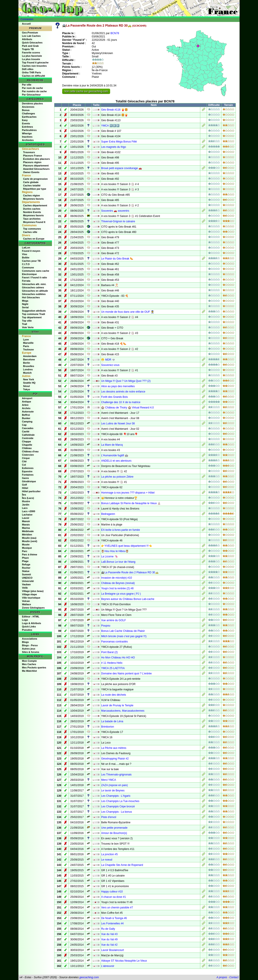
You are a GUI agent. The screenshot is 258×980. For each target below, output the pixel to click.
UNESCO (27, 578)
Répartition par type (35, 189)
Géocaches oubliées (34, 294)
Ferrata (26, 281)
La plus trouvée (31, 59)
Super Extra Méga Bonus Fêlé (119, 142)
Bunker (26, 418)
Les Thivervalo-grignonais (116, 775)
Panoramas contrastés (114, 642)
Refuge (26, 564)
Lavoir (26, 518)
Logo (25, 620)
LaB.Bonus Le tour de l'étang (118, 562)
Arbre (25, 405)
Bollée (26, 258)
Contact (234, 977)
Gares (25, 478)
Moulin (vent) (30, 541)
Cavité (26, 431)
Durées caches (32, 209)
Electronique (29, 274)
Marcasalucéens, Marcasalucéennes (123, 711)
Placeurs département (36, 166)
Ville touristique (31, 598)
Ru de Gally (108, 929)
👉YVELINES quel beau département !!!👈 (126, 546)
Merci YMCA (108, 780)
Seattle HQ (29, 383)
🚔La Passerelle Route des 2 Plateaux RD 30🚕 (130, 572)
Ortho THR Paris (32, 72)
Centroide (28, 438)
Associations (30, 639)
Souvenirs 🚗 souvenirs (115, 211)
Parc (25, 551)
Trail (25, 324)
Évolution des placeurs (36, 159)
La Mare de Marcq (112, 445)
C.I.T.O (26, 264)
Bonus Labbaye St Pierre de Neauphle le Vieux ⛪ (131, 503)
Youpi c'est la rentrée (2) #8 (117, 588)
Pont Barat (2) (109, 652)
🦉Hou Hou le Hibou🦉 (115, 551)
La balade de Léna (112, 721)
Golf (24, 485)
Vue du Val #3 (109, 934)
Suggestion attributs (34, 311)
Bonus (26, 110)
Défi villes (28, 69)
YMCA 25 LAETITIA (113, 668)
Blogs (25, 642)
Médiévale (28, 531)
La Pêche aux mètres (114, 748)
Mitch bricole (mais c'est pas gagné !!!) (124, 636)
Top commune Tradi (34, 314)
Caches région (32, 195)
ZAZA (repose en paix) (114, 785)
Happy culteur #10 (112, 892)
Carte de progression (35, 179)
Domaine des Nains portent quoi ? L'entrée (126, 674)
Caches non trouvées (34, 66)
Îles (24, 495)
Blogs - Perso (30, 645)
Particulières (29, 130)
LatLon (26, 248)
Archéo (26, 408)
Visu (25, 254)
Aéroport (27, 398)
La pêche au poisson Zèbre (117, 477)
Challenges (29, 113)
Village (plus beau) (33, 591)
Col (24, 465)
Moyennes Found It (34, 222)
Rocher (26, 568)
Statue (26, 571)
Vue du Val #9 (109, 939)
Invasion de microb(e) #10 (116, 578)
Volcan (26, 601)
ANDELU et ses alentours (116, 461)
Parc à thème (30, 554)
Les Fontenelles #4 (112, 923)
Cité (24, 461)
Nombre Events (32, 212)
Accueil (26, 24)
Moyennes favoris (33, 199)
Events (26, 123)
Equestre (27, 471)
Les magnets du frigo (113, 147)
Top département (32, 317)
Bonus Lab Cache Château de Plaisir (123, 631)
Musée (26, 545)
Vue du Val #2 (109, 945)
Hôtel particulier (31, 491)
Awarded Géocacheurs (36, 169)
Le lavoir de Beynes (113, 791)
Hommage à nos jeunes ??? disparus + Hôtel (128, 493)
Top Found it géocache (35, 62)
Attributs (27, 39)
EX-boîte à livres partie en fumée (120, 530)
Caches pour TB (31, 261)
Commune (28, 267)
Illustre (26, 501)
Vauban (26, 584)
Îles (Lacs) (28, 498)
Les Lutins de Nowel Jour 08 (118, 424)
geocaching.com (89, 977)
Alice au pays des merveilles (118, 386)
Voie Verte (28, 327)
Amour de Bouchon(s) (114, 833)
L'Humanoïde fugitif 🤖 (114, 455)
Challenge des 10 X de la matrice (121, 402)
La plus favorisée (32, 56)
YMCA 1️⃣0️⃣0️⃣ (110, 126)
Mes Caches (29, 664)
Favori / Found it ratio (34, 277)
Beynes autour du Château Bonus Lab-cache (128, 599)
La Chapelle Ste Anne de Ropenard (122, 865)
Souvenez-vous (110, 365)
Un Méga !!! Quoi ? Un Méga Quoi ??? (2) (126, 381)
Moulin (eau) (29, 538)
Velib (25, 588)
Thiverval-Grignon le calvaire (118, 221)
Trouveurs (29, 152)
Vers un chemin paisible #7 (117, 908)
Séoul (26, 386)
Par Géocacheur (31, 95)
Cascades (28, 428)
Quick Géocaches (32, 43)
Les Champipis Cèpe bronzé (118, 806)
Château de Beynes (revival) (118, 583)
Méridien (27, 535)
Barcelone (29, 359)
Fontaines (28, 475)
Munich (27, 373)
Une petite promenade (114, 828)
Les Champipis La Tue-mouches (120, 801)
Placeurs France (33, 156)
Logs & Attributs (32, 623)
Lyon (26, 340)
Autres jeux (29, 649)
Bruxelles (29, 366)
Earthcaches (29, 117)
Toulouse (28, 349)
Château (27, 448)
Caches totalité (32, 185)
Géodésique (29, 481)
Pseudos (27, 630)
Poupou (106, 626)
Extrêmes (28, 127)
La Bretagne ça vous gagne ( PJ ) (121, 594)
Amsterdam (30, 356)
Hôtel (25, 488)
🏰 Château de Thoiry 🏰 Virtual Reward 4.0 (127, 408)
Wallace (27, 604)
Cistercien (28, 455)
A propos (222, 977)
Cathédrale (28, 435)
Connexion (27, 19)
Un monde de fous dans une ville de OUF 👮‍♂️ (127, 312)
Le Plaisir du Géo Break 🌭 (117, 259)
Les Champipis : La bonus (116, 812)
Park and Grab (30, 46)
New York (29, 379)
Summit (26, 574)
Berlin (27, 363)
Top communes (32, 229)
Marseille (28, 343)
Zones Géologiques (33, 608)
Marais (26, 525)
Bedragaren (108, 514)
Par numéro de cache (34, 91)
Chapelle (27, 445)
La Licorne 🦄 (109, 556)
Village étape (29, 594)
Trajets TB (28, 49)
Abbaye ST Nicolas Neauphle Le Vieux (124, 961)
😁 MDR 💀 (108, 360)
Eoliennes (28, 468)
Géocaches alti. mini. (34, 284)
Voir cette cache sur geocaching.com (86, 91)
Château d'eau (30, 451)
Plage (25, 561)
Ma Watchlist (29, 671)
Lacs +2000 (29, 511)
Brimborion (107, 727)
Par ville (27, 85)
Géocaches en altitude (35, 291)
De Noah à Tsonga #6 (114, 918)
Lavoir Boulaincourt (112, 950)
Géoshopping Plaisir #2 (115, 759)
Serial (25, 307)
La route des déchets (113, 695)
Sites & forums (31, 652)
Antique (27, 402)
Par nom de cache (32, 88)
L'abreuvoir (108, 966)
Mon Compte (29, 661)
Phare (25, 558)
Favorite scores (31, 53)
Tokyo (27, 389)
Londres (28, 369)
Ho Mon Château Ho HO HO (118, 658)
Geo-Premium (30, 33)
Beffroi (26, 415)
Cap (24, 425)
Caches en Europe (34, 239)
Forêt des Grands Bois (114, 397)
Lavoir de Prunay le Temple (117, 705)
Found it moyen (31, 251)
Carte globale (31, 182)
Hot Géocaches (31, 297)
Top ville (27, 321)
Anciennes (28, 107)
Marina (26, 528)
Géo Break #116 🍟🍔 (114, 110)
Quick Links (29, 627)
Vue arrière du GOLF (113, 620)
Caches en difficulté (34, 76)
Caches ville (30, 232)
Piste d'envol (109, 817)
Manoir (26, 521)
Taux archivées (32, 219)
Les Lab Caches (31, 36)
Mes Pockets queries (34, 668)
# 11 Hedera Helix (112, 663)
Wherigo (27, 133)
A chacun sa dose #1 (113, 897)
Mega (25, 301)
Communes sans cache (36, 271)
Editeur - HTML (31, 617)
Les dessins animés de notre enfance (123, 392)
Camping (27, 422)
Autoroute (28, 412)
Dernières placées (32, 103)
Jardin (26, 505)
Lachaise (27, 515)
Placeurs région (32, 162)
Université (28, 581)
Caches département (35, 205)
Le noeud (107, 860)
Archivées (28, 140)
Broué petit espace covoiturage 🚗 (121, 168)
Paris (26, 346)
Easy (25, 120)
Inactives (27, 137)
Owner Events (31, 172)
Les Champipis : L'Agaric (116, 796)
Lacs (25, 508)
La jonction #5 (109, 854)
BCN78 (115, 33)
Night (25, 304)
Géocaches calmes (33, 287)
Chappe (26, 441)
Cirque (26, 458)
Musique (27, 548)
